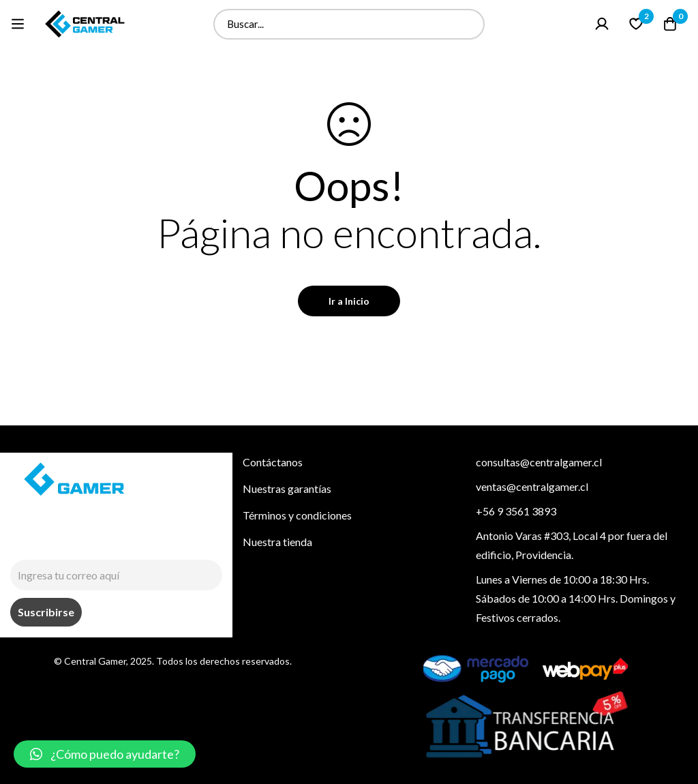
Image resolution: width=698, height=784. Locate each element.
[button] (105, 754)
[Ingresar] (602, 24)
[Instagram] (16, 543)
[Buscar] (469, 24)
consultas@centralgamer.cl (539, 462)
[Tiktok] (79, 543)
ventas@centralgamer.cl (532, 486)
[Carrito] (670, 24)
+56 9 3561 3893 (516, 511)
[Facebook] (48, 543)
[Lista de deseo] (636, 24)
